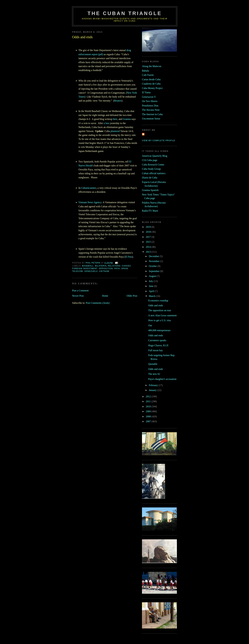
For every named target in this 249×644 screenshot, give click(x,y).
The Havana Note (151, 110)
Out (150, 325)
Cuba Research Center (153, 165)
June (151, 286)
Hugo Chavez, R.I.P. (158, 345)
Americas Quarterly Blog (155, 156)
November (154, 261)
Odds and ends (156, 305)
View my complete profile (159, 141)
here (115, 119)
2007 (149, 421)
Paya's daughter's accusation (162, 379)
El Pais (129, 257)
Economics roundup (158, 301)
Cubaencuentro (89, 188)
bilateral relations (108, 266)
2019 (149, 227)
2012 (149, 396)
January (153, 390)
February (154, 385)
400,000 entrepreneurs (159, 330)
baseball (88, 266)
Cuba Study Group (151, 169)
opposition (106, 269)
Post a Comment (80, 291)
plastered (115, 131)
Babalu (146, 71)
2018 (149, 232)
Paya (117, 269)
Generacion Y (149, 97)
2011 (149, 401)
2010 (149, 406)
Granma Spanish (150, 190)
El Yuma (146, 92)
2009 (149, 411)
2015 (149, 242)
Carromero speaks (157, 340)
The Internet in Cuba (152, 114)
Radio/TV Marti (150, 211)
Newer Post (78, 296)
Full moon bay (155, 350)
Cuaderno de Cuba (151, 84)
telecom (77, 271)
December (154, 256)
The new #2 (154, 374)
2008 (149, 416)
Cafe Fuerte (148, 75)
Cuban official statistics (154, 173)
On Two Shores (150, 101)
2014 (149, 247)
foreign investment (85, 269)
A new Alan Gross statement (162, 315)
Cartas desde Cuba (151, 79)
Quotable (153, 364)
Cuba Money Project (152, 88)
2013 (149, 252)
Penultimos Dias (150, 106)
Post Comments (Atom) (98, 303)
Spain (125, 269)
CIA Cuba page (150, 160)
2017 (149, 237)
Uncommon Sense (151, 119)
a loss (106, 123)
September (154, 271)
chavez (126, 266)
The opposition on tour (160, 310)
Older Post (132, 296)
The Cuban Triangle (125, 13)
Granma (127, 119)
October (153, 266)
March (152, 296)
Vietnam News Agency (90, 202)
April (152, 291)
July (151, 281)
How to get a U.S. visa (159, 320)
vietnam (104, 271)
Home (105, 296)
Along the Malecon (152, 66)
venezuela (91, 271)
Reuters (118, 101)
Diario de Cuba (150, 178)
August (153, 276)
